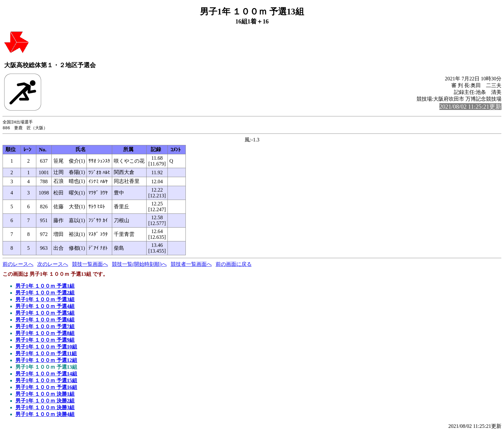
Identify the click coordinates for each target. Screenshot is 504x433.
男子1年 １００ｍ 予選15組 (46, 381)
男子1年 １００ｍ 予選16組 (46, 388)
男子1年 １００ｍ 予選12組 (46, 361)
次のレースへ (53, 265)
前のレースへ (18, 265)
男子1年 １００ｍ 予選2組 (45, 293)
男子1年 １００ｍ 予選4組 (45, 307)
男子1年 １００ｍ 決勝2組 (45, 401)
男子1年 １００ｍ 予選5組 (45, 314)
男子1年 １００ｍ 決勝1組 (45, 395)
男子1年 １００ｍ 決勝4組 (45, 415)
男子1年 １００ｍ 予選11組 (46, 354)
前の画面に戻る (234, 265)
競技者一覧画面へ (191, 265)
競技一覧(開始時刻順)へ (139, 265)
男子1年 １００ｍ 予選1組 (45, 287)
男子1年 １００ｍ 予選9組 (45, 341)
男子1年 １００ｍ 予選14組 (46, 374)
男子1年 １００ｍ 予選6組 (45, 320)
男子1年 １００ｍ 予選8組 (45, 334)
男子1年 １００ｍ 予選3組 (45, 300)
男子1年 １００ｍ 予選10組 (46, 347)
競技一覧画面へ (90, 265)
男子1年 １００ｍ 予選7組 (45, 327)
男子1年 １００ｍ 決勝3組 (45, 408)
